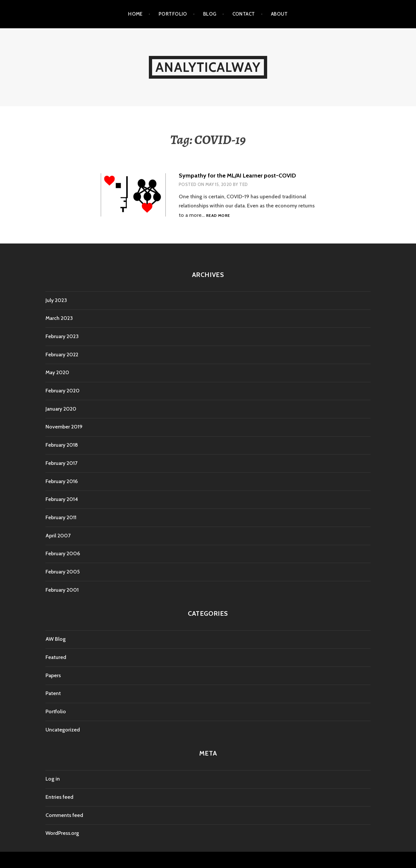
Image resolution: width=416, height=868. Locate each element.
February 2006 (63, 553)
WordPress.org (62, 833)
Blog (210, 14)
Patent (53, 693)
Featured (56, 657)
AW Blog (56, 639)
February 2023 (62, 336)
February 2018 (62, 445)
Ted (243, 184)
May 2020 (57, 372)
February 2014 (62, 499)
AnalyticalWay (208, 67)
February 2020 (63, 391)
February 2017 (61, 463)
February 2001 (62, 590)
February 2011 (61, 517)
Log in (53, 779)
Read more (218, 216)
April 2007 (58, 536)
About (279, 14)
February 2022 (62, 355)
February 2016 (62, 481)
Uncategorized (63, 730)
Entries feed (59, 797)
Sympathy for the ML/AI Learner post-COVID (237, 176)
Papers (53, 675)
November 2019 (64, 427)
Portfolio (173, 14)
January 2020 (61, 409)
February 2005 (63, 572)
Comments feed (64, 815)
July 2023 (56, 300)
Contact (244, 14)
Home (135, 14)
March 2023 (59, 318)
